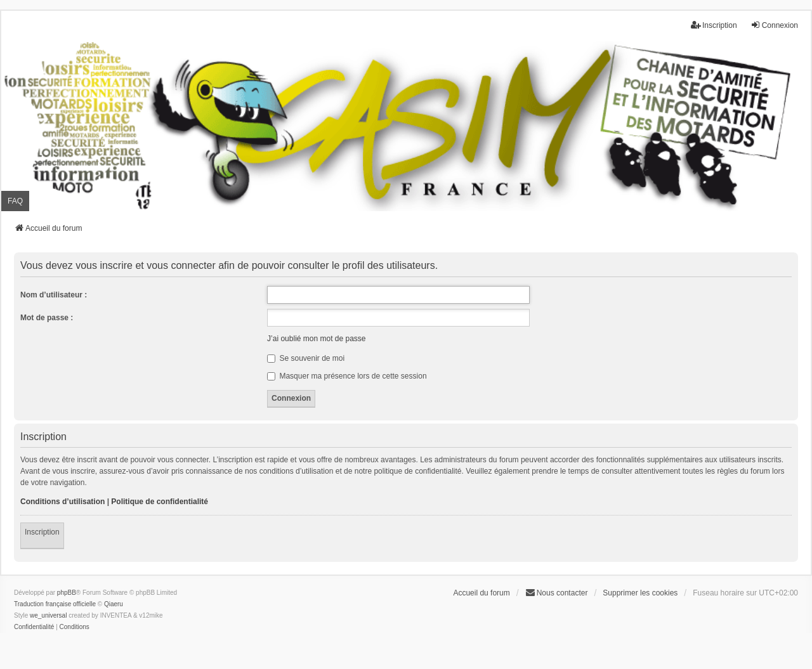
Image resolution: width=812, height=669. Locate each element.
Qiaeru (114, 604)
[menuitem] (34, 627)
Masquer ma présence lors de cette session (347, 376)
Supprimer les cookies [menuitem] (640, 593)
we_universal (48, 615)
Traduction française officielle (55, 604)
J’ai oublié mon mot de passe (316, 339)
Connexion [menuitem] (774, 25)
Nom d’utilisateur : (54, 295)
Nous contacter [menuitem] (557, 593)
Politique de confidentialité (160, 502)
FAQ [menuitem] (15, 201)
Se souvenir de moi (306, 358)
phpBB (67, 593)
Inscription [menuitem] (714, 25)
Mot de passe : (47, 318)
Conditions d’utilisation (62, 502)
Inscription (42, 532)
